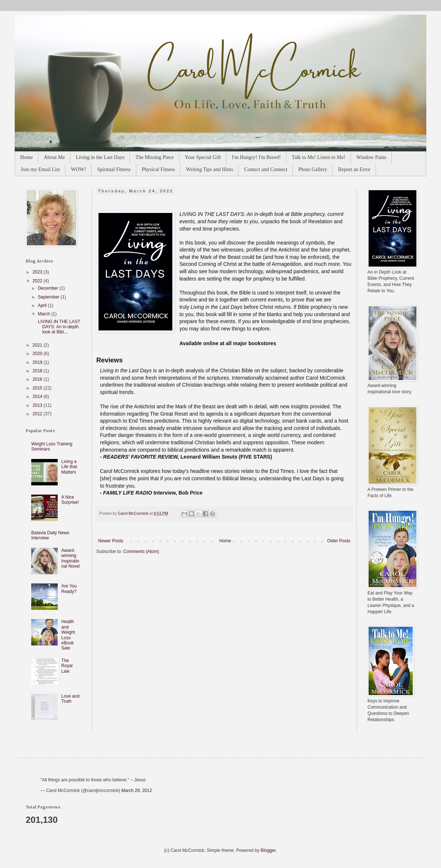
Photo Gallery (313, 169)
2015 (38, 388)
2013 (38, 405)
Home (26, 157)
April (43, 305)
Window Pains (372, 157)
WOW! (78, 169)
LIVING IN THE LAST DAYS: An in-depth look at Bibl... (58, 327)
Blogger (268, 850)
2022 (38, 281)
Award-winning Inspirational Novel (71, 558)
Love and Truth (70, 699)
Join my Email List (40, 169)
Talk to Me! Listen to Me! (319, 157)
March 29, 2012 (137, 791)
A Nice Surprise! (70, 500)
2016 (38, 379)
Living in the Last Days (100, 157)
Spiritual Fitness (114, 169)
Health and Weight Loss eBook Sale (68, 635)
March (45, 314)
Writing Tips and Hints (209, 169)
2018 (38, 371)
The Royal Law (67, 666)
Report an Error (354, 169)
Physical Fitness (159, 169)
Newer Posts (111, 541)
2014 (38, 397)
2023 (38, 272)
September (49, 297)
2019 (38, 362)
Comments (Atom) (141, 551)
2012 (38, 414)
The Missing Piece (155, 157)
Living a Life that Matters (69, 467)
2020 (38, 354)
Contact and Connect (266, 169)
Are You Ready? (69, 589)
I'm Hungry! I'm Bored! (256, 157)
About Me (54, 157)
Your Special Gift (203, 157)
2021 (38, 345)
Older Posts (339, 541)
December (49, 288)
